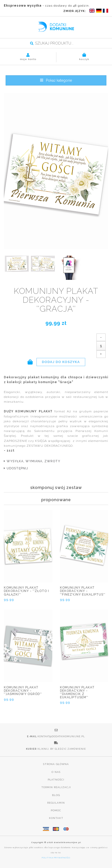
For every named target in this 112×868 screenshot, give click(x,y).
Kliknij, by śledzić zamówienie (62, 749)
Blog (56, 795)
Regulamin (56, 803)
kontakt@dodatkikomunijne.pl (61, 736)
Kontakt (56, 818)
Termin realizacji (56, 787)
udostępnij (17, 468)
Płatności (56, 780)
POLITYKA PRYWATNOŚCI (56, 858)
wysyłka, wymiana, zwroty (33, 461)
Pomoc (56, 810)
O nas (56, 772)
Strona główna (56, 764)
